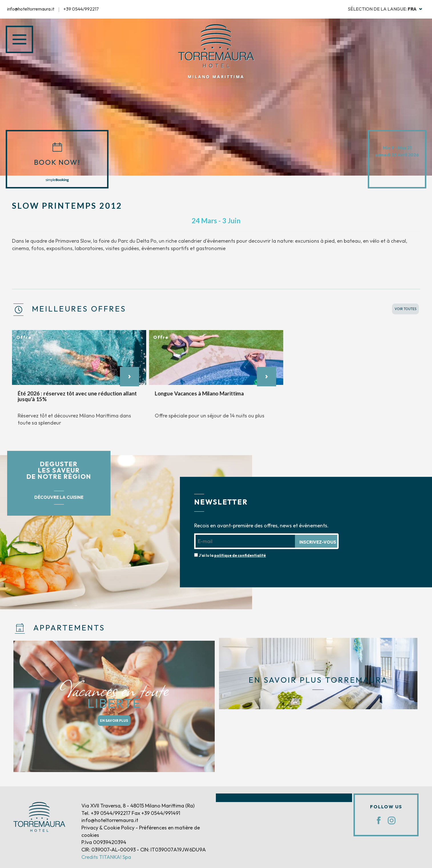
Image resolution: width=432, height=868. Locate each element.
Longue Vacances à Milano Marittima (199, 393)
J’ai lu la (232, 555)
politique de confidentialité (240, 555)
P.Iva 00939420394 (104, 842)
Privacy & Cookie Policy (108, 828)
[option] (79, 381)
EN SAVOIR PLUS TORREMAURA (318, 680)
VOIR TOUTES (405, 309)
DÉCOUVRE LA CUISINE (59, 497)
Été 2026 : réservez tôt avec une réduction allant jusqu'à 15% (77, 396)
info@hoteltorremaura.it (31, 9)
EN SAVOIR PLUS (114, 721)
